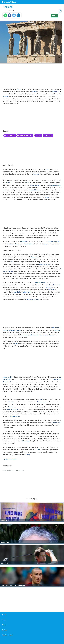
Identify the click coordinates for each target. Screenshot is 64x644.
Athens (27, 183)
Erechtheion (9, 183)
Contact (4, 630)
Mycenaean (26, 441)
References (48, 135)
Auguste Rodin (7, 377)
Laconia (11, 407)
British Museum (35, 185)
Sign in (54, 16)
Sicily (28, 454)
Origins (38, 135)
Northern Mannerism (53, 285)
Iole (12, 262)
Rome (17, 244)
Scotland (51, 290)
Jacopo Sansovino (45, 264)
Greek (19, 89)
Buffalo (16, 344)
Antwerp (49, 287)
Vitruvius (11, 402)
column (34, 92)
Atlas (39, 450)
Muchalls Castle (26, 292)
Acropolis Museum (55, 185)
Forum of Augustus (54, 242)
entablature (56, 92)
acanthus (57, 330)
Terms (4, 620)
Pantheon (11, 244)
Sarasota (52, 335)
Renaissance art (15, 416)
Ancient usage (10, 135)
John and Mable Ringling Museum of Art (35, 335)
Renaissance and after (25, 135)
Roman (46, 244)
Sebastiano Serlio (40, 282)
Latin (41, 400)
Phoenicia (36, 174)
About (4, 615)
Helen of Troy (56, 423)
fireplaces (34, 257)
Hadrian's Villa (28, 244)
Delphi (47, 169)
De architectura (42, 402)
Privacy (4, 625)
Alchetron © (7, 635)
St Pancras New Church (32, 299)
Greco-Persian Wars (12, 409)
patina (47, 197)
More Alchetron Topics (9, 459)
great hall (17, 292)
